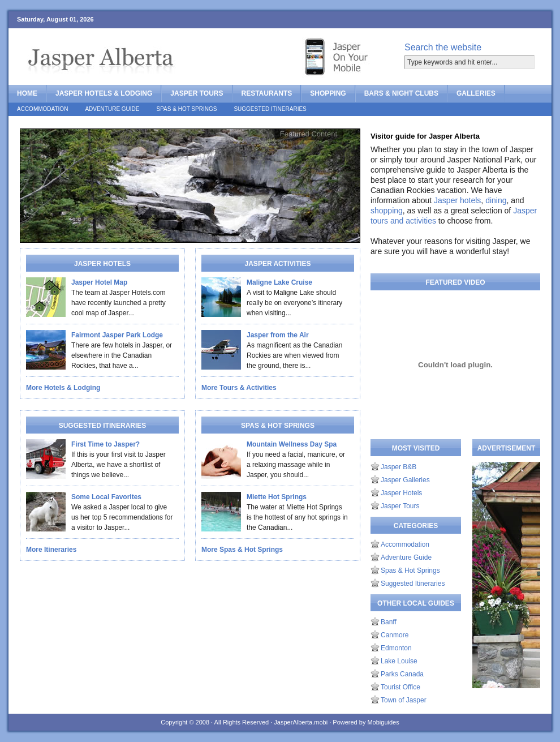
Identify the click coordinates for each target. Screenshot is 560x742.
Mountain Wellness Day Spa (292, 444)
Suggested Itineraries (270, 109)
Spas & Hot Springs (187, 109)
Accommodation (42, 109)
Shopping (328, 93)
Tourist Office (400, 687)
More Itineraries (51, 550)
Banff (389, 622)
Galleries (476, 93)
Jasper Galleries (405, 480)
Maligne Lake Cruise (279, 282)
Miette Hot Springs (277, 497)
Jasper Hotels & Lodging (104, 93)
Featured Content (309, 134)
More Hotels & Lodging (63, 388)
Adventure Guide (112, 109)
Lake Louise (399, 661)
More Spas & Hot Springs (242, 550)
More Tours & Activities (239, 388)
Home (27, 93)
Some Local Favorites (106, 497)
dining (496, 200)
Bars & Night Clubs (401, 93)
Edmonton (396, 648)
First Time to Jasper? (105, 444)
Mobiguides (383, 722)
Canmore (395, 635)
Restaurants (267, 93)
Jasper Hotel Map (99, 282)
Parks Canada (402, 674)
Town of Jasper (404, 700)
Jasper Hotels (401, 493)
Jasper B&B (399, 467)
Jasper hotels (457, 200)
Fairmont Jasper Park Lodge (117, 335)
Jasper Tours (197, 93)
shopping (387, 211)
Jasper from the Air (278, 335)
